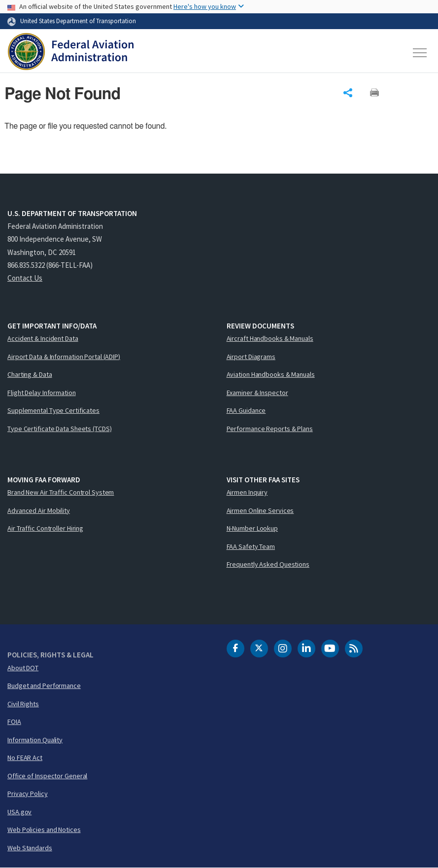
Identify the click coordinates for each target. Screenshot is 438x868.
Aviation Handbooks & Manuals (271, 374)
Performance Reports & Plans (270, 429)
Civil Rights (23, 704)
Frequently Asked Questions (268, 564)
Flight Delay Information (42, 393)
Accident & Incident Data (43, 338)
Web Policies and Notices (44, 830)
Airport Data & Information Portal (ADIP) (64, 357)
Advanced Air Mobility (39, 510)
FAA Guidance (246, 410)
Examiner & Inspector (257, 393)
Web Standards (30, 848)
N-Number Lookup (253, 528)
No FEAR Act (25, 758)
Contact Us (25, 278)
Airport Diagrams (251, 357)
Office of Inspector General (47, 776)
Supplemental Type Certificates (53, 410)
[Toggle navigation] (420, 53)
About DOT (23, 668)
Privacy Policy (28, 794)
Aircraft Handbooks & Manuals (270, 338)
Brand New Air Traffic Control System (61, 492)
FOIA (14, 722)
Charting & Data (30, 374)
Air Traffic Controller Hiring (45, 528)
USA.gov (19, 812)
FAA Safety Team (251, 546)
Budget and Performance (44, 686)
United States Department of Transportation (78, 21)
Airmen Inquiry (247, 492)
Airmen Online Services (260, 510)
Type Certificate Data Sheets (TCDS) (60, 429)
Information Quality (35, 740)
